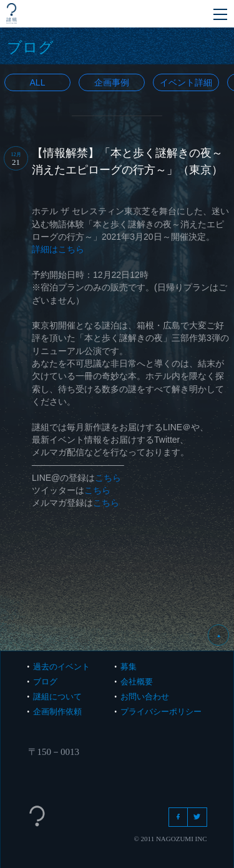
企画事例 (112, 82)
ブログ (45, 682)
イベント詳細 (186, 82)
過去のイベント (61, 667)
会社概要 (137, 682)
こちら (108, 478)
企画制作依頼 (57, 712)
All (38, 82)
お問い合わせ (145, 697)
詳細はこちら (58, 249)
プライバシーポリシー (161, 712)
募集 (129, 667)
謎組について (57, 697)
